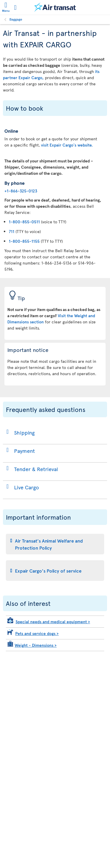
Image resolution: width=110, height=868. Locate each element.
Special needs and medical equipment (53, 622)
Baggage (16, 19)
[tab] (55, 544)
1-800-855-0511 (24, 222)
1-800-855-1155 (24, 241)
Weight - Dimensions (36, 645)
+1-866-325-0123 (21, 191)
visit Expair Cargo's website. (67, 145)
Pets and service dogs (37, 633)
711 (12, 231)
